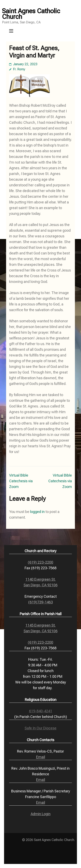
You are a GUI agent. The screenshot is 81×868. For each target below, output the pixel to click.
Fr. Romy (19, 69)
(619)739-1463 (40, 602)
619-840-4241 (41, 711)
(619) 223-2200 (40, 562)
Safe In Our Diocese (40, 728)
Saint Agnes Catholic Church (31, 14)
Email (41, 757)
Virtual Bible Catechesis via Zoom (21, 481)
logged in (37, 512)
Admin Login (41, 814)
